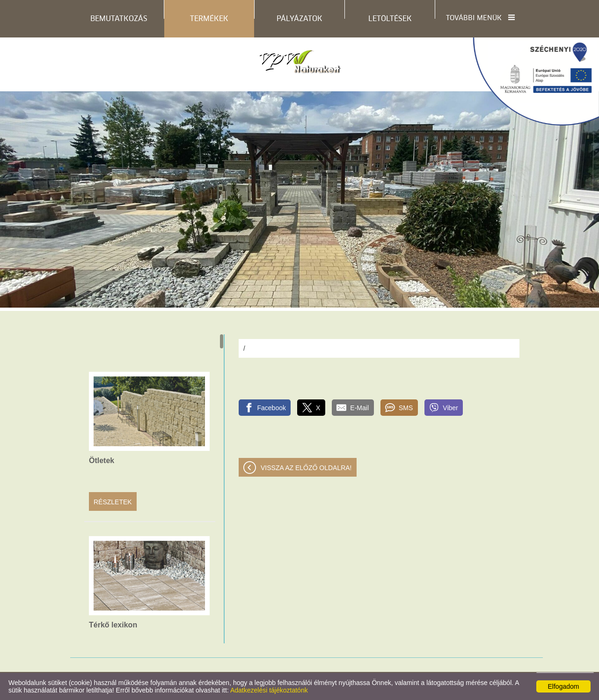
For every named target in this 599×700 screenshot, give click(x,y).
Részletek (113, 502)
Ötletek (102, 461)
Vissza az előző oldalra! (306, 468)
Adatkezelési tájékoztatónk (269, 690)
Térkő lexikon (113, 625)
